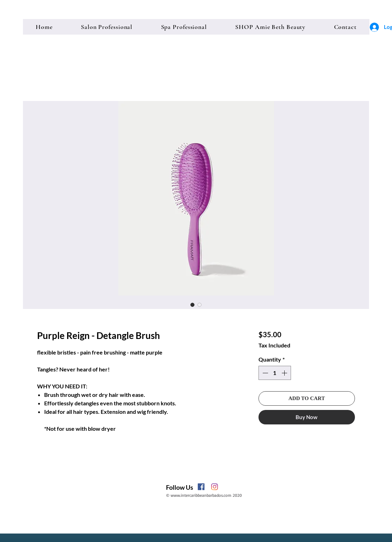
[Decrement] (265, 373)
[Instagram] (215, 487)
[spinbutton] (275, 373)
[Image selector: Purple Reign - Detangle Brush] (192, 305)
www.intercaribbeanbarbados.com (201, 495)
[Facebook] (201, 487)
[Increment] (285, 373)
